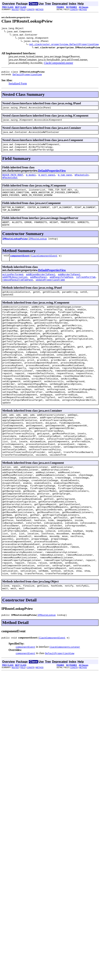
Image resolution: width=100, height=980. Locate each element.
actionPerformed (13, 285)
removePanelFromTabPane (18, 292)
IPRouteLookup (38, 249)
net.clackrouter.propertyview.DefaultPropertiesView (64, 45)
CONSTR (30, 9)
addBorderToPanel (69, 285)
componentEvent (20, 266)
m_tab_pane (65, 180)
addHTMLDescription (15, 289)
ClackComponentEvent (44, 266)
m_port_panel (47, 180)
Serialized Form (18, 85)
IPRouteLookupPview (15, 249)
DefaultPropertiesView (27, 76)
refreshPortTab (86, 289)
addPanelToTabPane (61, 289)
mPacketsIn (82, 180)
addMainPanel (39, 289)
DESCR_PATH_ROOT (13, 180)
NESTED (15, 9)
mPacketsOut (10, 183)
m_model (31, 180)
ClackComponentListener (58, 63)
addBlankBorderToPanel (41, 285)
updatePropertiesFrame (50, 292)
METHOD (40, 9)
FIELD (23, 9)
